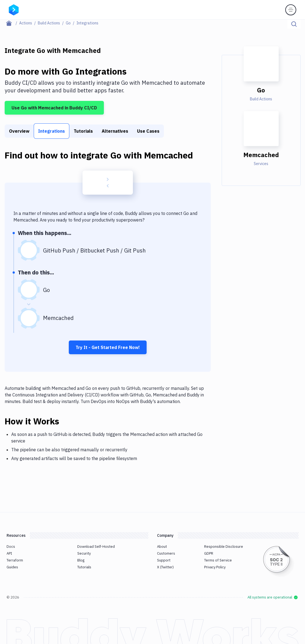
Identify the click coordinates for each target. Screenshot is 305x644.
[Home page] (12, 23)
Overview (19, 131)
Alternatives (115, 131)
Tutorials (83, 131)
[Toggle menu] (291, 10)
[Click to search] (294, 24)
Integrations (52, 131)
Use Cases (148, 131)
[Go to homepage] (14, 9)
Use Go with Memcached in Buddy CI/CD (54, 108)
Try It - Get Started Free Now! (108, 347)
